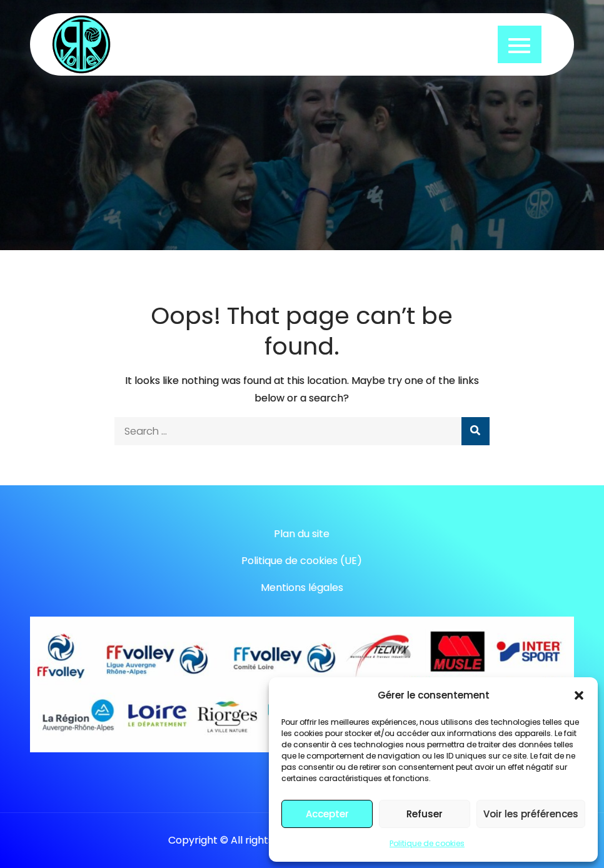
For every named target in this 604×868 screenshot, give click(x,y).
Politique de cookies (427, 843)
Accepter (327, 814)
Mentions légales (302, 588)
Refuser (425, 814)
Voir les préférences (531, 814)
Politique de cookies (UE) (302, 561)
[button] (579, 695)
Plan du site (302, 534)
